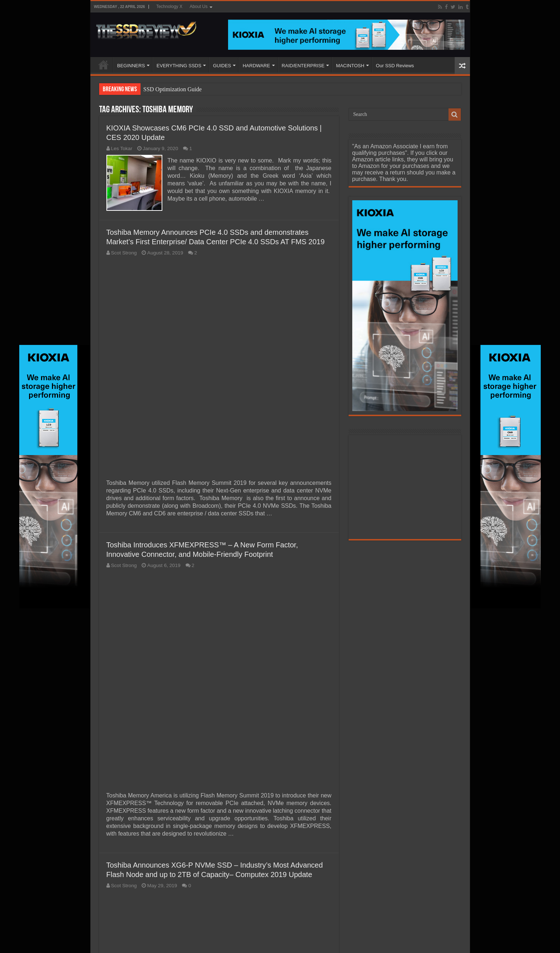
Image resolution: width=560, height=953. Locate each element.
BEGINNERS (131, 66)
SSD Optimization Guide (173, 89)
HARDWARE (256, 66)
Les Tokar (122, 148)
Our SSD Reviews (395, 66)
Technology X (169, 7)
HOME (104, 65)
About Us (198, 7)
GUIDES (222, 66)
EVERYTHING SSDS (179, 66)
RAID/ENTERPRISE (303, 66)
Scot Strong (124, 253)
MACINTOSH (350, 66)
